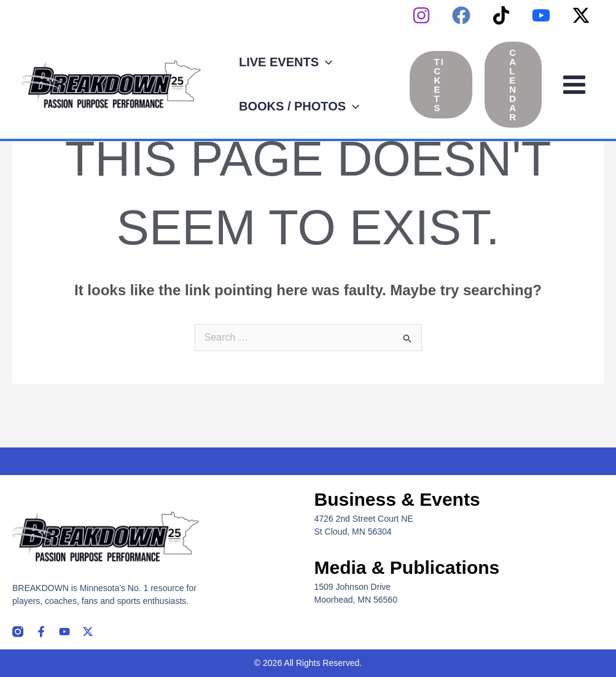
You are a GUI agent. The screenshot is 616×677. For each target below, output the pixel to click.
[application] (326, 62)
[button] (441, 85)
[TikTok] (501, 15)
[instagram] (421, 15)
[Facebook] (461, 15)
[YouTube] (541, 15)
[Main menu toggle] (574, 85)
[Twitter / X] (581, 15)
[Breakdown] (112, 84)
